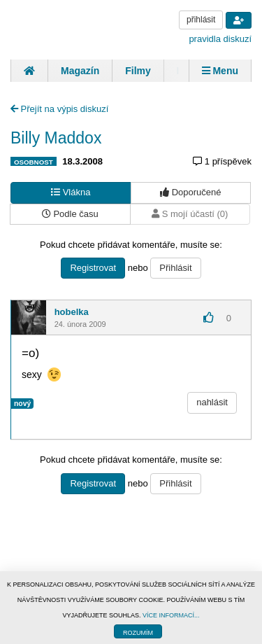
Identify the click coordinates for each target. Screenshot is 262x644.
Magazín (80, 71)
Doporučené (190, 192)
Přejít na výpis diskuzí (59, 109)
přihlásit (201, 20)
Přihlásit (175, 268)
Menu (220, 71)
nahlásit (212, 402)
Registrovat (93, 268)
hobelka (72, 312)
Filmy (138, 71)
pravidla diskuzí (220, 39)
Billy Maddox (56, 138)
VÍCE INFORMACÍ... (171, 615)
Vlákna (71, 192)
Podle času (70, 214)
